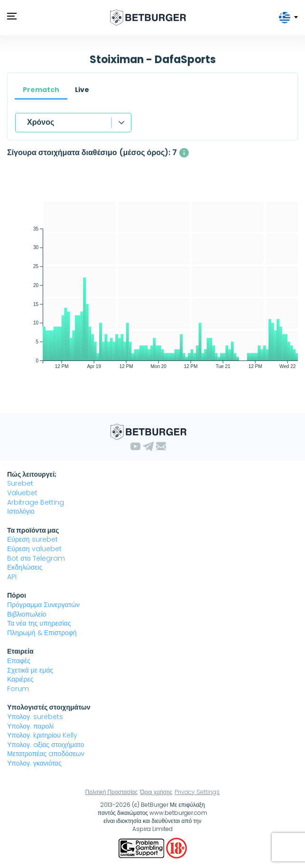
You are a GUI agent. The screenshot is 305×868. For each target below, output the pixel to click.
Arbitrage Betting (36, 502)
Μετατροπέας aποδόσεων (46, 754)
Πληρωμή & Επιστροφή (42, 633)
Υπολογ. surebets (35, 717)
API (12, 577)
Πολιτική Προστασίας (112, 792)
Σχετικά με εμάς (30, 670)
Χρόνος (41, 122)
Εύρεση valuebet (34, 549)
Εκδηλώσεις (25, 567)
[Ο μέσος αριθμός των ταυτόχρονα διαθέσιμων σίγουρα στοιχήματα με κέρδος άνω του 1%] (184, 153)
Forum (18, 689)
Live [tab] (82, 90)
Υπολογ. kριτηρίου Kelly (42, 735)
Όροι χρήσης (156, 792)
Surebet (20, 483)
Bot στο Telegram (36, 558)
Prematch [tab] (41, 90)
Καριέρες (20, 679)
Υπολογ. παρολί (30, 726)
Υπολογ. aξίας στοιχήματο (46, 745)
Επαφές (19, 661)
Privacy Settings (197, 792)
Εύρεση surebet (32, 539)
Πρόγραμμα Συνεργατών (43, 605)
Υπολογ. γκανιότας (34, 763)
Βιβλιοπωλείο (27, 614)
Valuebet (22, 493)
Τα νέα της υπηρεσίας (39, 623)
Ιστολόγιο (21, 511)
